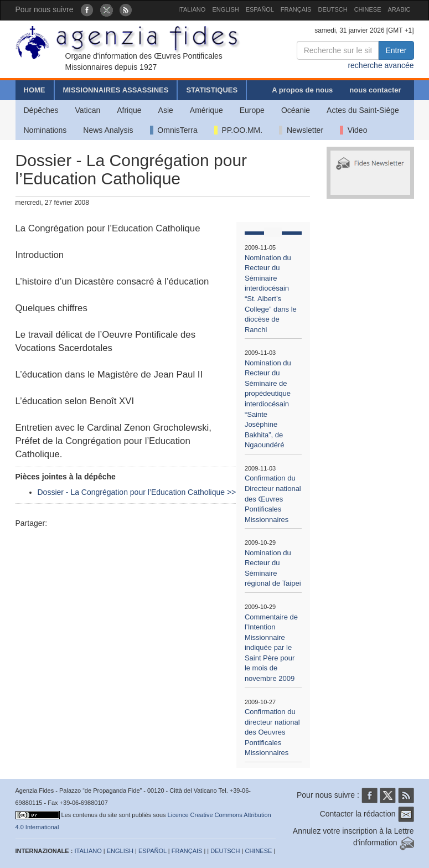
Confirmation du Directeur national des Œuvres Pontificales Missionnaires (273, 498)
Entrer (396, 50)
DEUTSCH (332, 9)
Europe (252, 110)
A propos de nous (302, 90)
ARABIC (399, 9)
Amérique (206, 110)
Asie (166, 110)
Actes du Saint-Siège (363, 110)
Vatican (88, 110)
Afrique (129, 110)
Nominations (45, 130)
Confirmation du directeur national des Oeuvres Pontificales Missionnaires (272, 732)
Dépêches (41, 110)
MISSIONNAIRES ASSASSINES (116, 90)
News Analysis (108, 130)
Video (353, 130)
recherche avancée (381, 65)
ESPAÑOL (260, 9)
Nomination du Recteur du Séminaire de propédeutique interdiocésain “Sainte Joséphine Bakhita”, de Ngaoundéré (268, 404)
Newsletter (301, 130)
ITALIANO (192, 9)
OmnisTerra (174, 130)
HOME (35, 90)
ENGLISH (225, 9)
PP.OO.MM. (238, 130)
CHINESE (368, 9)
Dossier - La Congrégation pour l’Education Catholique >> (137, 492)
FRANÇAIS (296, 9)
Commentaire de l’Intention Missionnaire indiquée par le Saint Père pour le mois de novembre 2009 (271, 648)
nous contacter (375, 90)
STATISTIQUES (212, 90)
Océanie (296, 110)
